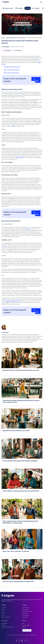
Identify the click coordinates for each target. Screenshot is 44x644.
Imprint (18, 639)
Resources (4, 625)
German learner (20, 158)
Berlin (14, 126)
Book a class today (37, 80)
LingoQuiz (36, 8)
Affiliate (24, 627)
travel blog (27, 341)
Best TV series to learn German (12, 70)
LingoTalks (19, 8)
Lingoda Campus (8, 8)
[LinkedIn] (17, 641)
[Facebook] (25, 641)
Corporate (4, 608)
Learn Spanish (25, 615)
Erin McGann (6, 47)
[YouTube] (22, 641)
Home (3, 38)
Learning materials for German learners (16, 38)
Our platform (4, 623)
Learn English (25, 610)
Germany (27, 229)
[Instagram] (27, 641)
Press (3, 615)
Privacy (22, 639)
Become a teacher (27, 630)
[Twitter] (19, 641)
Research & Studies (6, 617)
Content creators (26, 625)
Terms (26, 639)
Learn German (25, 608)
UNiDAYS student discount (7, 627)
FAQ (23, 623)
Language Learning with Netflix (12, 301)
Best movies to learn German (11, 73)
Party (5, 246)
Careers (3, 613)
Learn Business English (27, 612)
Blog (28, 8)
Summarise (7, 50)
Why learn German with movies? (12, 67)
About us (4, 610)
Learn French (25, 613)
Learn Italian (25, 617)
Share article (17, 50)
